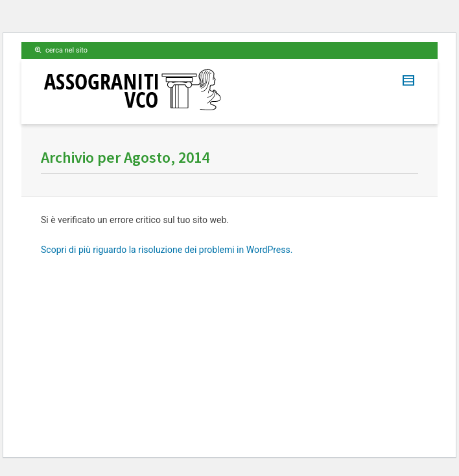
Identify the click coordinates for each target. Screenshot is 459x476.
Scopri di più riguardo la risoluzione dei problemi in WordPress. (167, 250)
